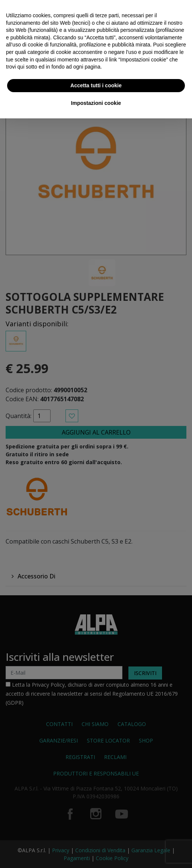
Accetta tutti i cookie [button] (96, 85)
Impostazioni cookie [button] (96, 103)
